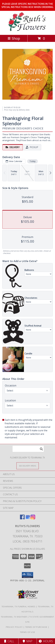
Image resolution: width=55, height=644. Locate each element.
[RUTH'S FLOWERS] (27, 31)
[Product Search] (28, 449)
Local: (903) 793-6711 (28, 541)
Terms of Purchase (36, 627)
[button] (27, 575)
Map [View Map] (28, 641)
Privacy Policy (14, 627)
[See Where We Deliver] (28, 466)
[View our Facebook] (22, 518)
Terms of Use (28, 632)
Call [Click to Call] (9, 641)
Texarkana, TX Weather (14, 617)
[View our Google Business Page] (28, 518)
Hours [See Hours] (46, 641)
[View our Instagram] (33, 518)
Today (32, 161)
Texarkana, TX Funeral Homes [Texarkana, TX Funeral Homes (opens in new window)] (18, 606)
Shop (14, 38)
